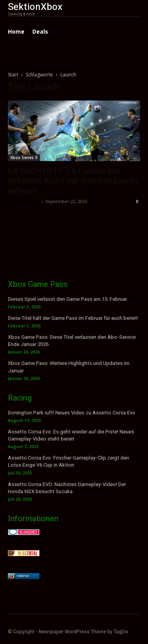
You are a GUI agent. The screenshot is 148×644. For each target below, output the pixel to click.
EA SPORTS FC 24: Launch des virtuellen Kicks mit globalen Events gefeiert (73, 181)
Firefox (23, 576)
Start (13, 75)
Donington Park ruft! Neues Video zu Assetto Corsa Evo (72, 413)
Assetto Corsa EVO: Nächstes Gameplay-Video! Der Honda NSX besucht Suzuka (67, 488)
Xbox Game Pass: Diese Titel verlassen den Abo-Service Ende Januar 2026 (72, 341)
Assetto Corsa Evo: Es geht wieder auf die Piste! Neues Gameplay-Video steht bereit (71, 435)
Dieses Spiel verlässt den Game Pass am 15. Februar (67, 299)
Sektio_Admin (24, 201)
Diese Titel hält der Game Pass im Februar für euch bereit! (73, 318)
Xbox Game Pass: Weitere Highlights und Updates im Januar (69, 367)
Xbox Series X (24, 158)
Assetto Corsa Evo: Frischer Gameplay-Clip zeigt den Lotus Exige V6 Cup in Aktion (68, 461)
